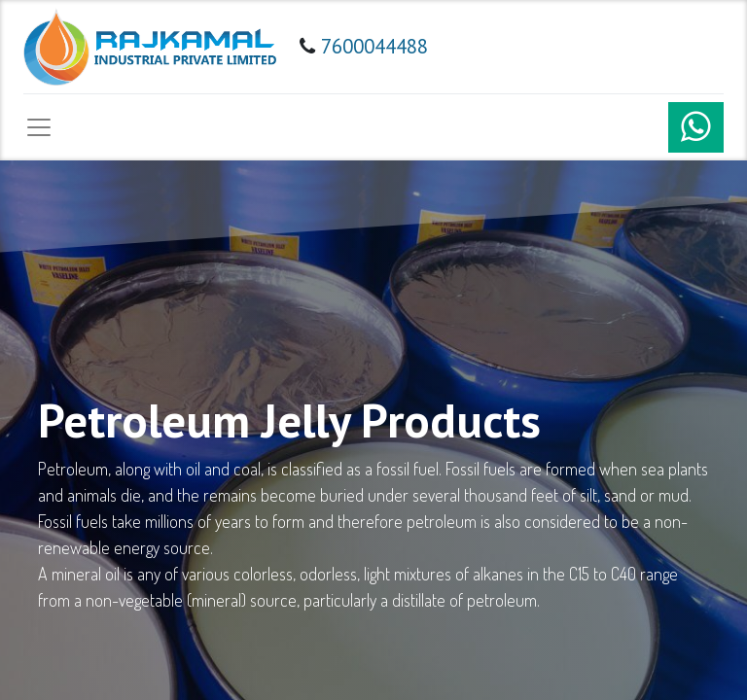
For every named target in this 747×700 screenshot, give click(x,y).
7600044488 (374, 46)
